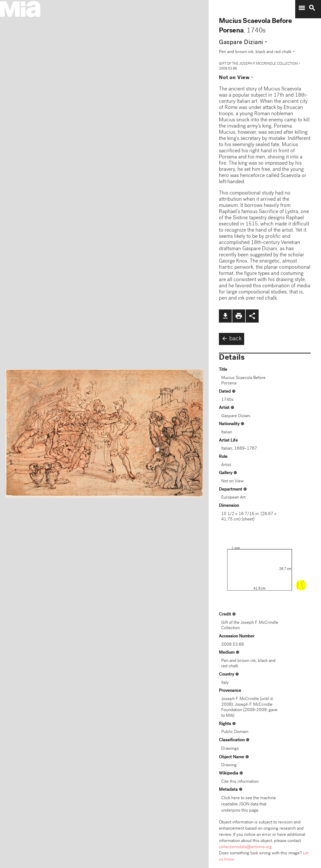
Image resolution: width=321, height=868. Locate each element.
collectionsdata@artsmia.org (245, 847)
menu (302, 8)
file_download (225, 316)
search (312, 8)
